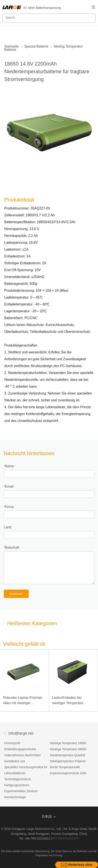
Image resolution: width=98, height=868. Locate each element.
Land (8, 527)
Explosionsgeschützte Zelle (68, 773)
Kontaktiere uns (15, 761)
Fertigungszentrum (17, 785)
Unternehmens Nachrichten (22, 755)
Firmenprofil (12, 743)
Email (9, 486)
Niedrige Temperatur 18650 (68, 743)
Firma (9, 507)
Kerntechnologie (15, 797)
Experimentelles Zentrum (21, 791)
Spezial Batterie (36, 46)
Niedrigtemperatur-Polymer (68, 761)
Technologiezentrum (18, 779)
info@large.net (21, 733)
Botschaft (12, 548)
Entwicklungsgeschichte (20, 749)
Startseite (12, 46)
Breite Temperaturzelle (65, 767)
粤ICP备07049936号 (65, 838)
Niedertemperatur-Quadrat (68, 755)
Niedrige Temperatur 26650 (68, 749)
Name (10, 466)
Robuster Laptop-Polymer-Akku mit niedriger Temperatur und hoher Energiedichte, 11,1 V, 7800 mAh (24, 701)
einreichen (16, 594)
